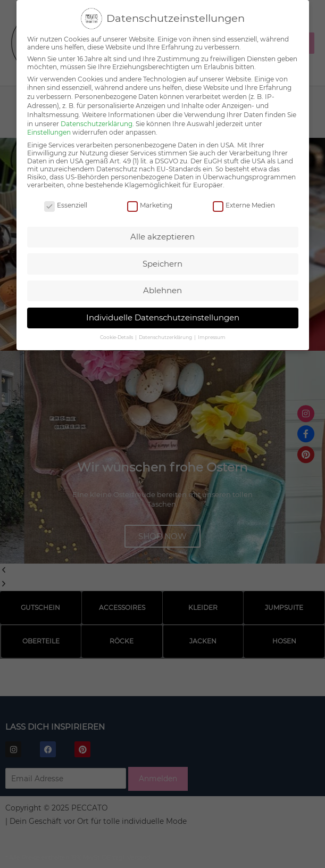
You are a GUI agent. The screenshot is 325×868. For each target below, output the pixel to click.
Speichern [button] (162, 262)
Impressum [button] (212, 335)
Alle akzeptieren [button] (162, 234)
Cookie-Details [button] (117, 335)
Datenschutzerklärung (97, 122)
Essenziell (66, 203)
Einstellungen (49, 131)
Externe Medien (244, 203)
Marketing (150, 203)
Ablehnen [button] (162, 288)
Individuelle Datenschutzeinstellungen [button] (163, 315)
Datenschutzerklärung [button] (166, 335)
